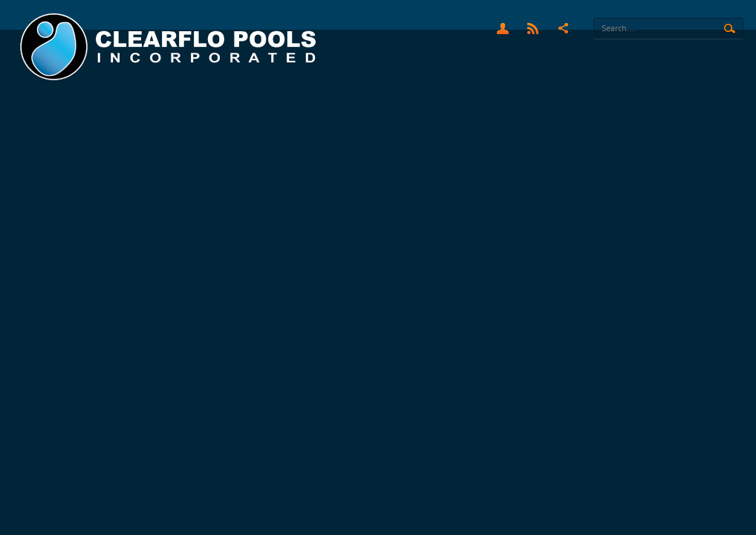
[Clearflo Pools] (170, 47)
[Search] (668, 28)
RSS (533, 28)
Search (730, 29)
